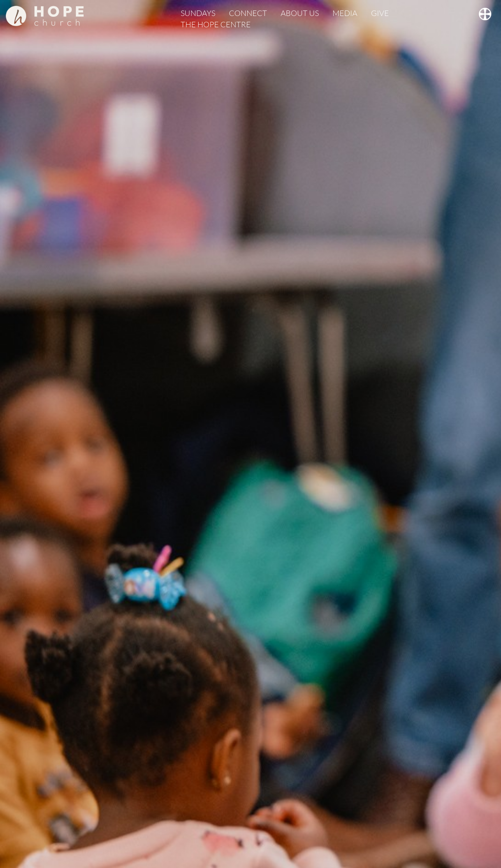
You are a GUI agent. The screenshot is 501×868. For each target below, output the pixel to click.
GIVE (380, 13)
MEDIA (345, 13)
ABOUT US (300, 13)
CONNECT (248, 13)
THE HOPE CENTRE (216, 24)
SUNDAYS (198, 13)
